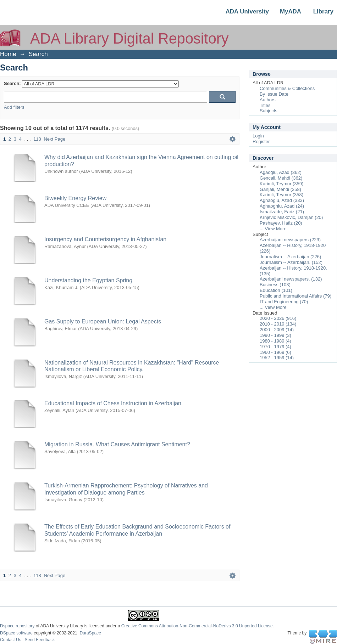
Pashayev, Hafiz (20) (281, 223)
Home (8, 54)
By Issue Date (274, 94)
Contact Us (11, 640)
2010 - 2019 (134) (278, 324)
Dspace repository (17, 626)
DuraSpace (90, 633)
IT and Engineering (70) (284, 302)
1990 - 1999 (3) (275, 335)
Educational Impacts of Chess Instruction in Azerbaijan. (114, 403)
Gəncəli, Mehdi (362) (281, 178)
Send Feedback (40, 640)
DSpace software (16, 633)
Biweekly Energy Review (75, 198)
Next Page (54, 139)
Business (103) (275, 285)
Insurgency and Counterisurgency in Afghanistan (105, 239)
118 (37, 139)
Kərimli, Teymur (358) (281, 195)
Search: (12, 83)
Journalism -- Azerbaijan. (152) (291, 262)
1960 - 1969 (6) (275, 352)
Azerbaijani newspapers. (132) (291, 279)
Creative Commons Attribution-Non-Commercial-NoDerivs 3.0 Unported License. (198, 626)
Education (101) (276, 290)
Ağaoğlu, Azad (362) (281, 172)
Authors (268, 100)
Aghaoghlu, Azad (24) (282, 206)
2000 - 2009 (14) (277, 330)
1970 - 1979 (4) (275, 347)
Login (258, 136)
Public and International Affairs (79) (295, 296)
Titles (265, 105)
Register (261, 142)
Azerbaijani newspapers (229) (290, 240)
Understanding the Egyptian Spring (88, 280)
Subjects (269, 111)
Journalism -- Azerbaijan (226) (290, 257)
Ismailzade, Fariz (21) (282, 212)
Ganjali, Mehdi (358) (280, 189)
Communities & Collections (287, 88)
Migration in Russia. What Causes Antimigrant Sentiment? (117, 444)
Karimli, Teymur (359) (281, 184)
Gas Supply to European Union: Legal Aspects (103, 321)
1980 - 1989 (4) (275, 341)
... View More (273, 229)
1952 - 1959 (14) (277, 358)
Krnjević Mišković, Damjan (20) (291, 217)
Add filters (14, 107)
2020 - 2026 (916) (278, 318)
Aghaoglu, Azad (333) (282, 200)
